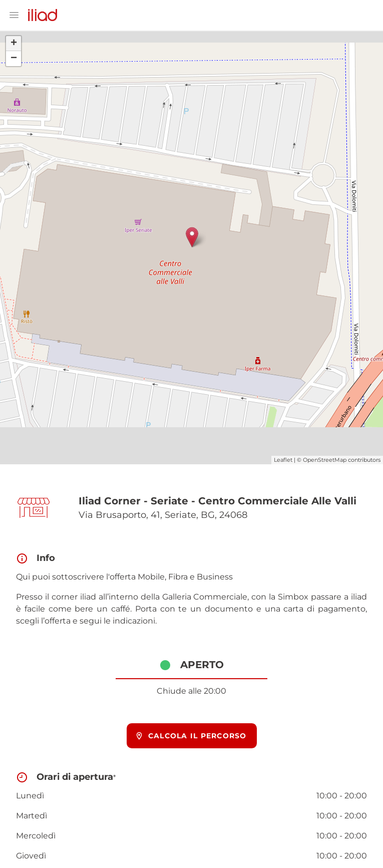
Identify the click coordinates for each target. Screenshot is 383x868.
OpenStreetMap (325, 460)
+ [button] (14, 44)
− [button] (14, 59)
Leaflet (283, 460)
